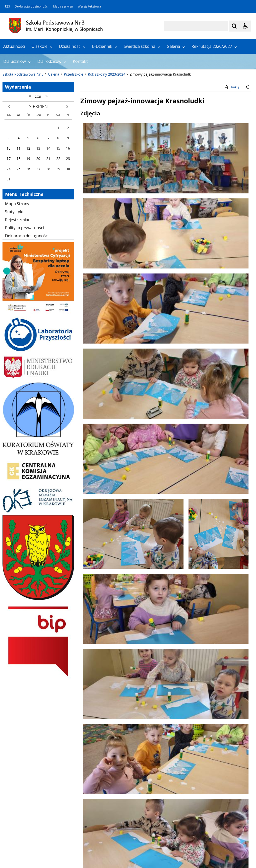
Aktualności (14, 114)
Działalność (72, 114)
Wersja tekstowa (89, 7)
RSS (7, 7)
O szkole (42, 114)
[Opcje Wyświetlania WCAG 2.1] (245, 26)
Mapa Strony (17, 271)
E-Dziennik (105, 114)
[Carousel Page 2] (53, 97)
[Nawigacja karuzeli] (30, 97)
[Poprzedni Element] (24, 97)
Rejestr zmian (18, 287)
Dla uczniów (17, 129)
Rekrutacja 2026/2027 (214, 114)
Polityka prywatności (24, 295)
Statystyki (14, 279)
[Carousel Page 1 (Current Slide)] (49, 97)
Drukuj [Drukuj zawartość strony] (231, 155)
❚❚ (10, 97)
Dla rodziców (52, 129)
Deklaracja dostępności (31, 7)
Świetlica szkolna (142, 114)
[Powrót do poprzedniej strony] (247, 155)
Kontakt (80, 129)
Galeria (176, 114)
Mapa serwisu (63, 7)
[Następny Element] (36, 97)
